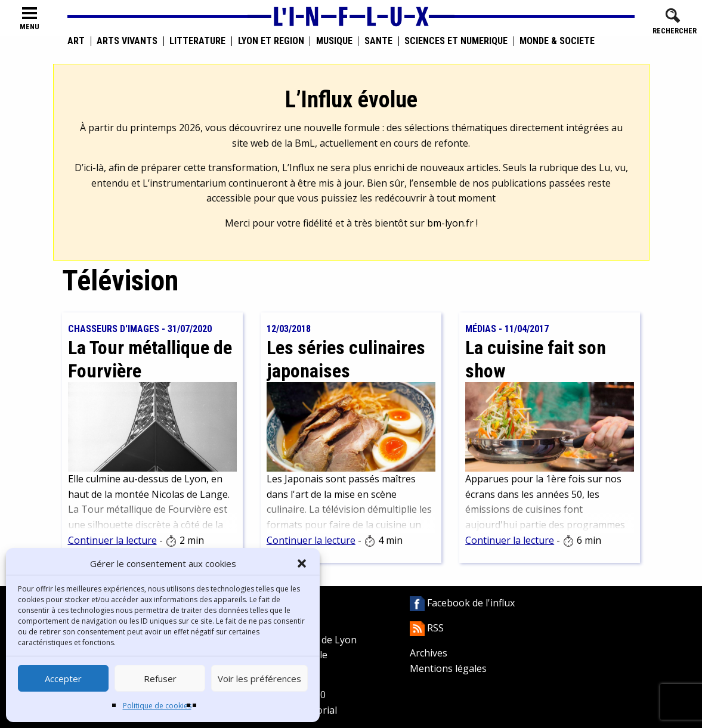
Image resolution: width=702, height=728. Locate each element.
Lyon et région (271, 41)
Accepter (63, 679)
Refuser (160, 679)
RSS (427, 628)
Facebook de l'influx (462, 603)
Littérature (197, 41)
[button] (302, 563)
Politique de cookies (157, 706)
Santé (378, 41)
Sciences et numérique (456, 41)
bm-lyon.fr (450, 223)
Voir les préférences (259, 679)
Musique (334, 41)
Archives (429, 653)
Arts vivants (127, 41)
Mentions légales (448, 668)
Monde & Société (557, 41)
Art (76, 41)
